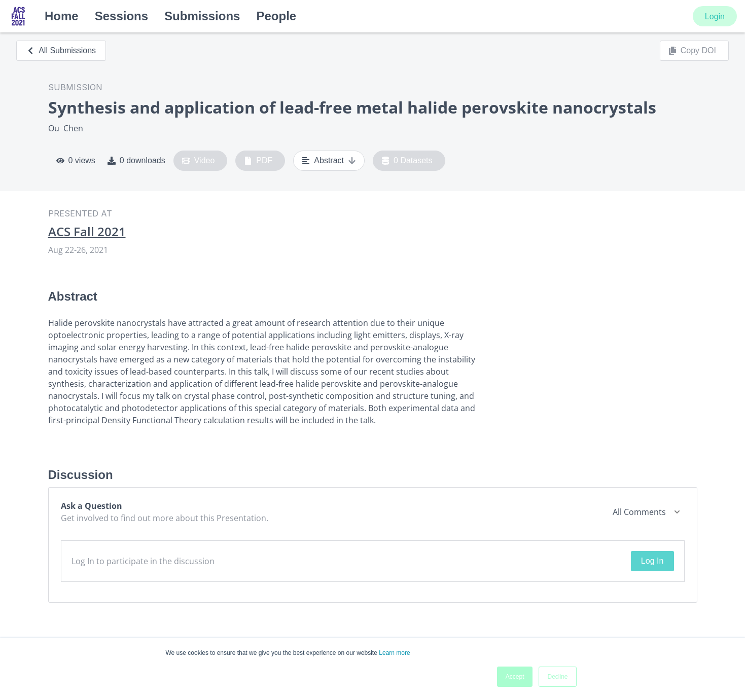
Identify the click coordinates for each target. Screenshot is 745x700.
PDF (258, 161)
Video (199, 161)
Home (62, 16)
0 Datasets (407, 161)
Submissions (202, 16)
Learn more (394, 653)
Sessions (121, 16)
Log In (652, 561)
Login (715, 16)
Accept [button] (515, 677)
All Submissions (61, 50)
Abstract (329, 161)
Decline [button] (557, 677)
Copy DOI (692, 51)
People (276, 16)
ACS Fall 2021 (87, 232)
